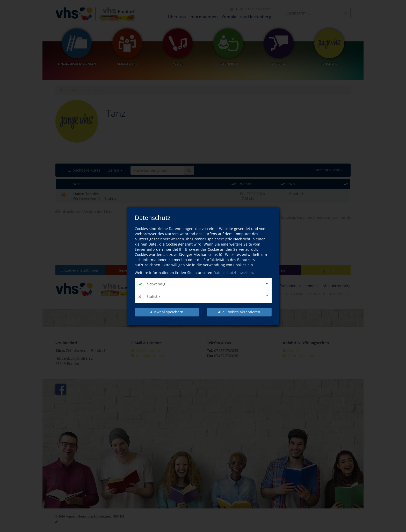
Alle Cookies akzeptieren (239, 312)
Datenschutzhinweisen (233, 273)
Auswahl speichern (167, 312)
